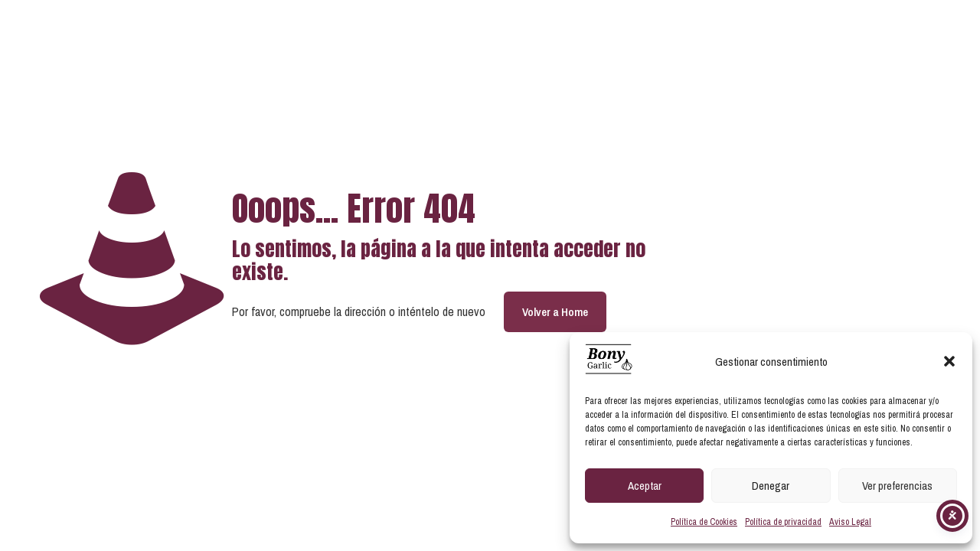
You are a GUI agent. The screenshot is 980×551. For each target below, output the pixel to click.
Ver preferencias (897, 486)
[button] (949, 361)
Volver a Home (555, 312)
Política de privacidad (783, 522)
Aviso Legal (850, 522)
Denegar (771, 486)
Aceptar (645, 486)
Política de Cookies (704, 522)
